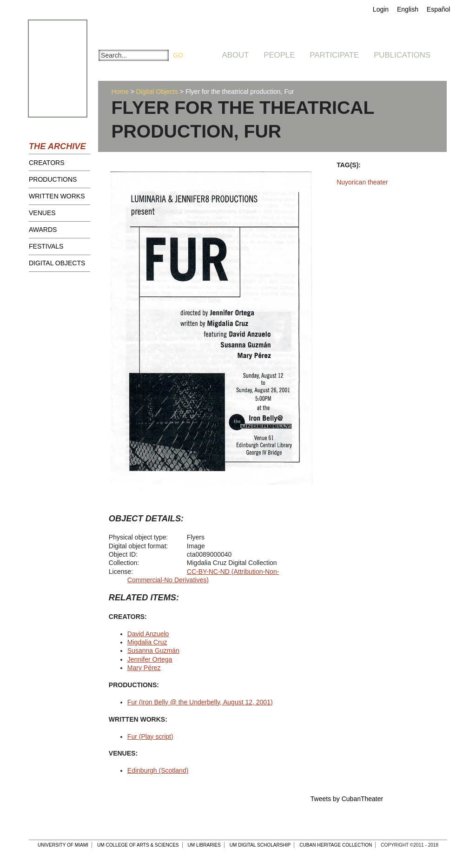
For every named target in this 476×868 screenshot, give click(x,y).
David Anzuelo (148, 634)
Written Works (57, 196)
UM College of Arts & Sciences (138, 845)
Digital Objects (57, 263)
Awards (43, 230)
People (279, 55)
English (408, 9)
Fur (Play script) (150, 736)
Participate (334, 55)
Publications (402, 55)
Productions (53, 179)
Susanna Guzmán (153, 651)
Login (381, 9)
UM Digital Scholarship (260, 845)
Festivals (46, 246)
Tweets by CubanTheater (347, 799)
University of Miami (63, 845)
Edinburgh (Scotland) (158, 770)
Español (439, 9)
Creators (47, 163)
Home (120, 92)
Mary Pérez (144, 668)
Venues (42, 213)
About (236, 55)
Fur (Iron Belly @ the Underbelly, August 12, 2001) (200, 702)
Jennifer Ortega (150, 659)
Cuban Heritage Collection (336, 845)
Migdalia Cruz (147, 642)
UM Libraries (204, 845)
